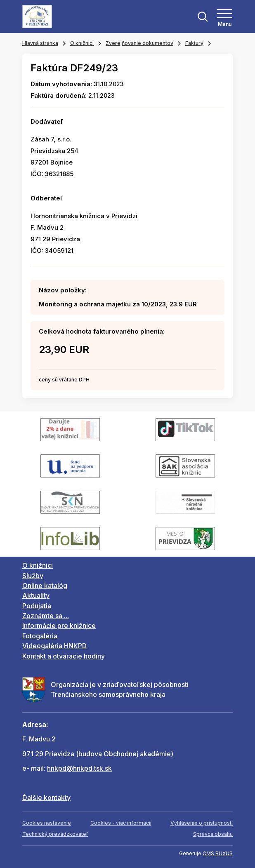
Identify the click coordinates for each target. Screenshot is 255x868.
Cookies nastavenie (47, 823)
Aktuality (36, 595)
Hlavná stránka (40, 43)
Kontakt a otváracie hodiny (64, 656)
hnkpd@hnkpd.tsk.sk (79, 768)
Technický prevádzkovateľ (55, 834)
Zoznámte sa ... (46, 616)
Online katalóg (45, 586)
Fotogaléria (40, 636)
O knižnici (82, 43)
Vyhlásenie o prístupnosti (202, 823)
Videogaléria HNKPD (54, 646)
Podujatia (37, 606)
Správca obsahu (213, 834)
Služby (33, 576)
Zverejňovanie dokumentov (139, 43)
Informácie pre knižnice (59, 626)
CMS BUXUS (218, 853)
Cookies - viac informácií (121, 823)
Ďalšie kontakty (46, 797)
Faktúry (194, 43)
